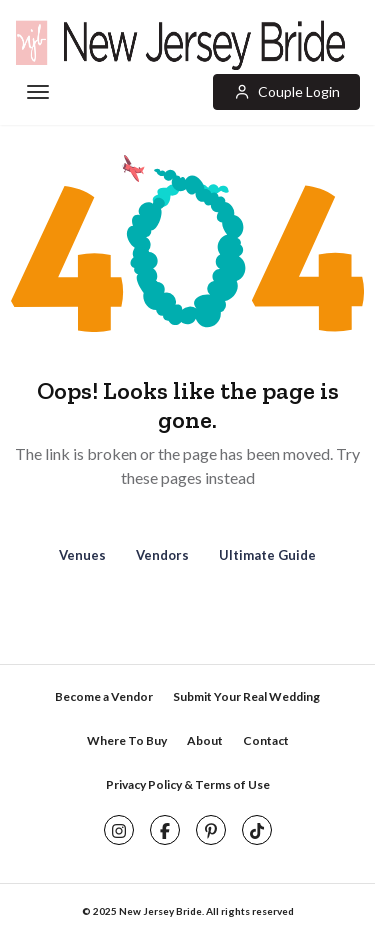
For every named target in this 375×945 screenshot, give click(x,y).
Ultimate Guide (267, 555)
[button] (286, 92)
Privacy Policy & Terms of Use (188, 784)
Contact (266, 740)
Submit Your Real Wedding (246, 696)
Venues (82, 555)
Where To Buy (127, 740)
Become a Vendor (104, 696)
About (205, 740)
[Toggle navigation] (36, 93)
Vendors (162, 555)
